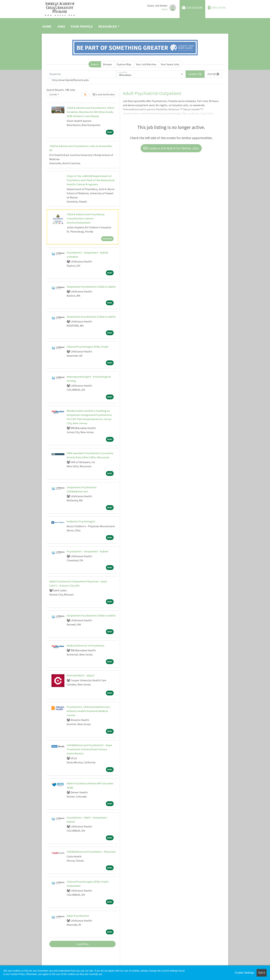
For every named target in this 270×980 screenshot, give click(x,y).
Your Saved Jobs (170, 64)
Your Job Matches (146, 64)
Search (95, 64)
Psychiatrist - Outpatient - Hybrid (87, 551)
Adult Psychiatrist (78, 916)
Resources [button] (108, 26)
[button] (213, 74)
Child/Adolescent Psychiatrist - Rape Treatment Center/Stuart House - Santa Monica (89, 749)
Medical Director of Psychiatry (85, 645)
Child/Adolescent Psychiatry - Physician (91, 852)
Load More (83, 944)
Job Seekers (192, 8)
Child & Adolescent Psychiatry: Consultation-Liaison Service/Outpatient (86, 218)
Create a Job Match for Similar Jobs (171, 148)
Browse (108, 64)
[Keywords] (82, 74)
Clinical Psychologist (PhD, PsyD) (87, 347)
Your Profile (82, 26)
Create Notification (104, 94)
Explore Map (124, 64)
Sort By (53, 94)
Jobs (61, 26)
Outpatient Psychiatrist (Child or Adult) (91, 287)
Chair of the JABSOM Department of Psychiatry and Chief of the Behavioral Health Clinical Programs (91, 180)
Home (47, 26)
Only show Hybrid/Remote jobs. (71, 80)
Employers (217, 8)
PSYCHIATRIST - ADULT (81, 675)
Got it (262, 973)
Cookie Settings (244, 973)
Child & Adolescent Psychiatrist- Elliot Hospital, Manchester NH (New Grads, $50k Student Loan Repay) (90, 112)
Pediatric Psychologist (81, 521)
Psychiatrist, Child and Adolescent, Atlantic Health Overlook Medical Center (89, 711)
